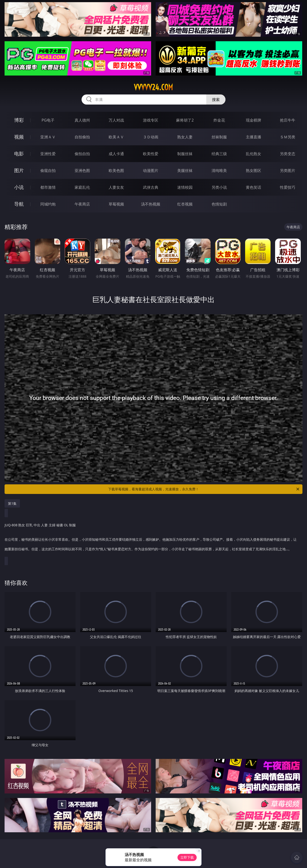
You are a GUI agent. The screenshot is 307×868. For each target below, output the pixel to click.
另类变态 (288, 154)
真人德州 (82, 120)
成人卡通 (116, 154)
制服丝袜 (185, 154)
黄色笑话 (254, 187)
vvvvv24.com (153, 87)
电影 (19, 154)
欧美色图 (116, 170)
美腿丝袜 (185, 170)
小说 (19, 187)
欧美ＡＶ (116, 137)
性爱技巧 (288, 187)
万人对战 (116, 120)
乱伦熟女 (254, 154)
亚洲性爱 (48, 154)
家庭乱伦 (82, 187)
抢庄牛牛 (288, 120)
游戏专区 (151, 120)
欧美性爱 (151, 154)
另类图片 (288, 170)
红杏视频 (185, 204)
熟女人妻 (185, 137)
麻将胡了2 (185, 120)
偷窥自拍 (48, 170)
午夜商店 (82, 204)
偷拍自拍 (82, 154)
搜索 (216, 100)
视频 (19, 137)
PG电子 (48, 120)
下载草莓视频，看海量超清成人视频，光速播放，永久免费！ (204, 489)
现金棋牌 (254, 120)
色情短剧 (219, 204)
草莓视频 (116, 204)
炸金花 (219, 120)
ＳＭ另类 (288, 137)
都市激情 (48, 187)
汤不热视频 (151, 204)
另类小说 (219, 187)
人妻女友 (116, 187)
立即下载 (187, 857)
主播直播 (254, 137)
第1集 (12, 503)
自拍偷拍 (82, 137)
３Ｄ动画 (151, 137)
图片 (19, 170)
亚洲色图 (82, 170)
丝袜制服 (219, 137)
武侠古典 (151, 187)
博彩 (19, 120)
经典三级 (219, 154)
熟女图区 (254, 170)
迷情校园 (185, 187)
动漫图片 (151, 170)
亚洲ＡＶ (48, 137)
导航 (19, 204)
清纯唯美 (219, 170)
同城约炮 (48, 204)
